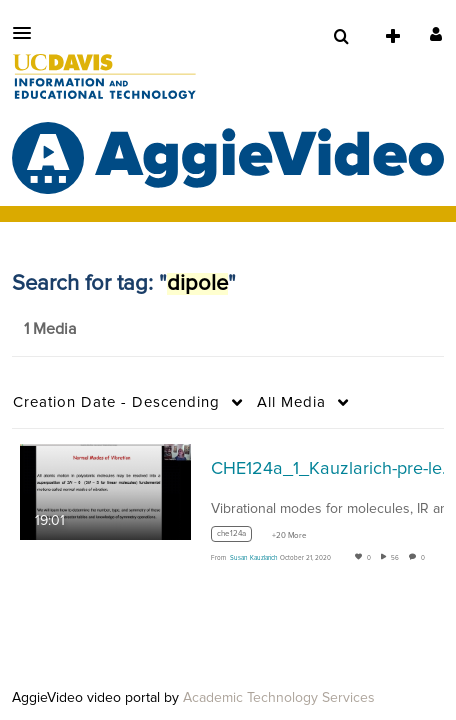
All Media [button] (291, 402)
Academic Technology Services (279, 698)
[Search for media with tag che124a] (239, 538)
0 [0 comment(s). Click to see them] (425, 558)
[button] (28, 33)
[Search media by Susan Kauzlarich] (254, 558)
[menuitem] (341, 37)
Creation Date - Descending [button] (116, 402)
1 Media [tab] (50, 329)
